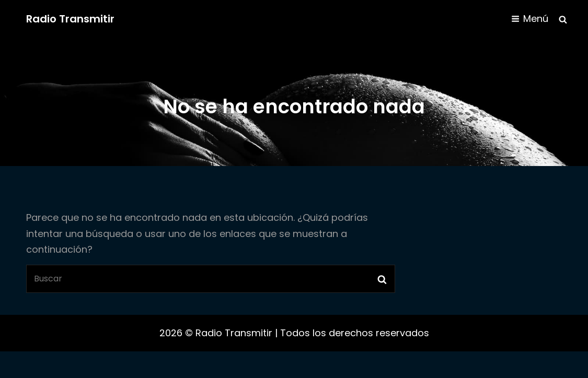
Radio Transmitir (70, 19)
